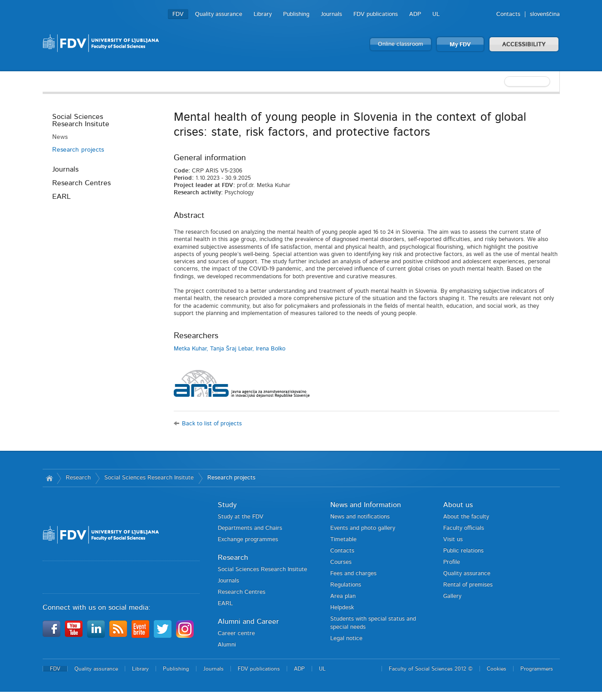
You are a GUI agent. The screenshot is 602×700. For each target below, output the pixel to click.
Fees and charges (353, 574)
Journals (331, 14)
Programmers (537, 669)
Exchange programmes (248, 540)
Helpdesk (342, 608)
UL (436, 14)
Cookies (497, 669)
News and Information (366, 505)
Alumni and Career (248, 621)
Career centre (236, 633)
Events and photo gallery (363, 528)
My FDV (460, 45)
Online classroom (401, 44)
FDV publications (376, 14)
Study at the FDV (241, 517)
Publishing (296, 14)
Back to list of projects (212, 424)
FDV (178, 14)
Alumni (227, 645)
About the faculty (466, 517)
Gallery (452, 596)
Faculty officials (464, 528)
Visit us (453, 540)
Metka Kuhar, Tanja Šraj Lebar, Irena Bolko (230, 349)
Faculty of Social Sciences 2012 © (431, 669)
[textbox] (501, 82)
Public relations (463, 551)
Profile (452, 562)
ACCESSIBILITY (524, 45)
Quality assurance (219, 14)
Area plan (343, 596)
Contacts (508, 14)
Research (78, 478)
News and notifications (360, 517)
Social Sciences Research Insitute (81, 120)
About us (458, 505)
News (60, 137)
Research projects (78, 150)
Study (227, 505)
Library (263, 14)
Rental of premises (468, 585)
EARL (61, 197)
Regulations (346, 585)
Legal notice (346, 638)
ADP (415, 14)
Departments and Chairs (250, 528)
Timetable (343, 540)
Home (50, 478)
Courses (341, 562)
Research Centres (81, 183)
